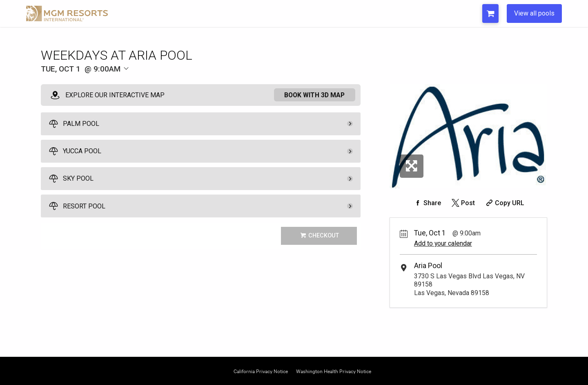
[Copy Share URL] (504, 203)
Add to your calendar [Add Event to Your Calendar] (443, 243)
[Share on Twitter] (462, 203)
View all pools (534, 13)
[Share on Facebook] (427, 203)
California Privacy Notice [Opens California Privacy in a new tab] (261, 370)
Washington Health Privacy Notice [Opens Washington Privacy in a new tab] (334, 370)
